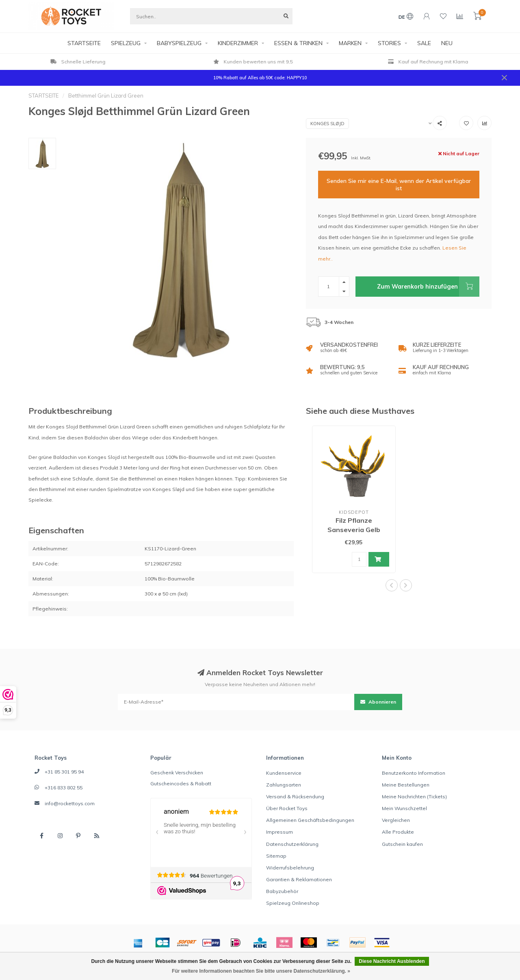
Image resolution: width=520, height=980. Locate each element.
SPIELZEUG (126, 43)
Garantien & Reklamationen (299, 879)
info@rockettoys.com (70, 803)
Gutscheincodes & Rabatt (181, 783)
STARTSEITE (84, 43)
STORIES (389, 43)
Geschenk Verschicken (177, 772)
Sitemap (276, 856)
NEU (447, 43)
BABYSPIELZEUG (179, 43)
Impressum (279, 832)
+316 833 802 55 (64, 788)
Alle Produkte (398, 832)
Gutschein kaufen (402, 844)
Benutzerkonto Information (414, 773)
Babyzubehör (282, 891)
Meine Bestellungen (406, 785)
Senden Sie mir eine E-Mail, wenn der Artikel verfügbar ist (399, 185)
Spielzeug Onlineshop (293, 903)
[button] (392, 585)
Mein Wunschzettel (404, 808)
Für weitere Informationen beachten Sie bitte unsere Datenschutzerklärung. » (261, 971)
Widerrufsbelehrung (290, 868)
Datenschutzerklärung (292, 844)
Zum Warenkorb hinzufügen (428, 287)
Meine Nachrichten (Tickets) (414, 796)
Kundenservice (284, 773)
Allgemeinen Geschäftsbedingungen (310, 820)
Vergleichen (396, 820)
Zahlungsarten (284, 785)
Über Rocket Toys (287, 808)
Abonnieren (378, 702)
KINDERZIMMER (238, 43)
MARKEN (350, 43)
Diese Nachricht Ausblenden (392, 961)
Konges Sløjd (327, 124)
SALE (424, 43)
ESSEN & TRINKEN (298, 43)
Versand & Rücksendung (295, 796)
